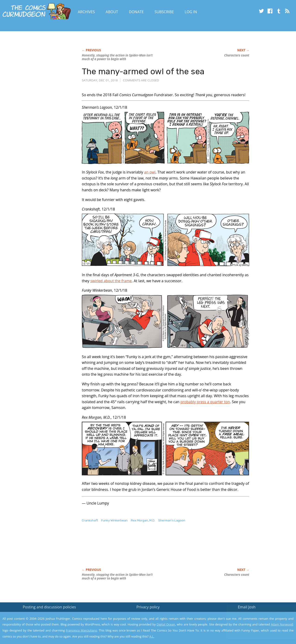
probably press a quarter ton (205, 402)
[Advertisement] (166, 550)
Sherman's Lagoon (172, 520)
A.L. (152, 636)
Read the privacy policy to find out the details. (255, 615)
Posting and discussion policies (49, 607)
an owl (150, 172)
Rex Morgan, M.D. (143, 520)
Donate (136, 12)
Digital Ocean (166, 624)
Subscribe (164, 12)
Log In (191, 12)
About (112, 12)
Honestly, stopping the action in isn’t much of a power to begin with (117, 57)
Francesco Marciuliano (81, 630)
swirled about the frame (111, 281)
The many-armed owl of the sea (143, 71)
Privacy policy (148, 607)
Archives (86, 12)
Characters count (237, 55)
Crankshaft (90, 520)
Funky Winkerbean (114, 520)
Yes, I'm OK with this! (257, 627)
